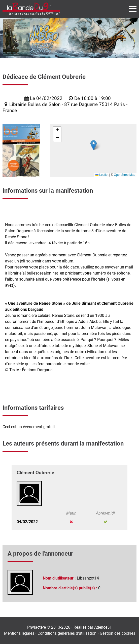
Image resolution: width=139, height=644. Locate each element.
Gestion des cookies (117, 633)
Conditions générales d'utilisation (67, 633)
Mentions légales (19, 633)
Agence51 (103, 627)
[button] (94, 145)
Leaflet (102, 175)
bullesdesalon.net (42, 273)
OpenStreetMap (125, 175)
